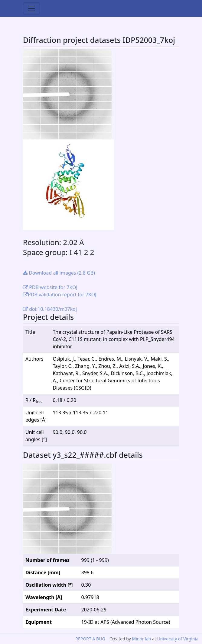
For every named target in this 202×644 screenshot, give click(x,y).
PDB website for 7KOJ (50, 287)
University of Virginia (178, 639)
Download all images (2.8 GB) (59, 273)
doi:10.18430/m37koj (50, 309)
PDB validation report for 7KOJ (60, 295)
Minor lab (141, 639)
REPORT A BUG (90, 639)
